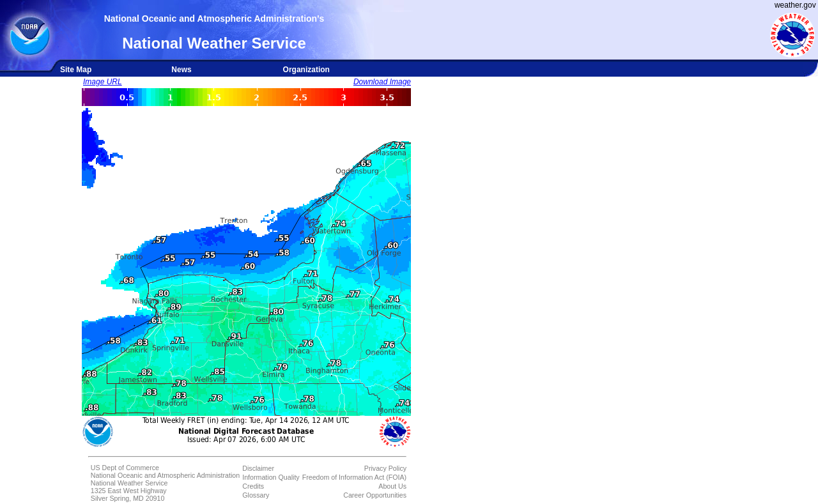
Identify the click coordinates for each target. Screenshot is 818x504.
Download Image (382, 82)
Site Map (76, 70)
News (181, 70)
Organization (306, 70)
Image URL (103, 82)
